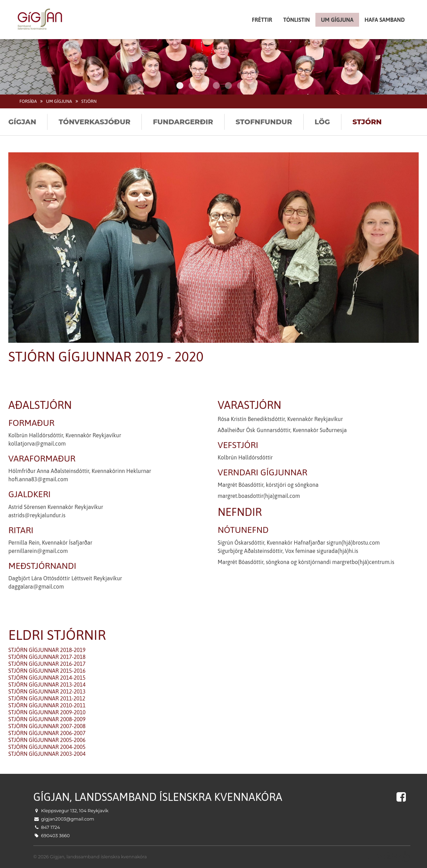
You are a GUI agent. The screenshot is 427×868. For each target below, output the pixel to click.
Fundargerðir (183, 122)
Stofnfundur (264, 122)
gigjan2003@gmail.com (68, 819)
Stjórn (89, 101)
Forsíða (28, 101)
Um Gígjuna (59, 101)
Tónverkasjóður (94, 122)
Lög (322, 122)
